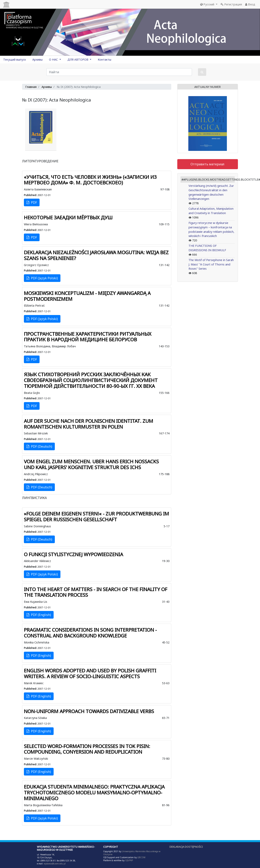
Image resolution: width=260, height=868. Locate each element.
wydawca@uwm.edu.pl (55, 864)
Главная (31, 87)
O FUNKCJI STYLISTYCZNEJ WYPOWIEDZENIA (73, 554)
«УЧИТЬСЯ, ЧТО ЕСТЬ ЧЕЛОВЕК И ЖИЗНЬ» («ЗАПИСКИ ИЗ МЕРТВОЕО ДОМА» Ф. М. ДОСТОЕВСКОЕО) (90, 180)
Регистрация (231, 4)
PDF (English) (39, 615)
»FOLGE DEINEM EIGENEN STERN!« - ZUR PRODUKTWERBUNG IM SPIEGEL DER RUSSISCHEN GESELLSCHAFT (96, 516)
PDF (32, 202)
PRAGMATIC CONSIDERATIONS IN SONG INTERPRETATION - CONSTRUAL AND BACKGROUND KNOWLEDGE (90, 633)
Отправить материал (207, 164)
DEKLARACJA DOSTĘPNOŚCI (186, 847)
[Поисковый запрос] (119, 72)
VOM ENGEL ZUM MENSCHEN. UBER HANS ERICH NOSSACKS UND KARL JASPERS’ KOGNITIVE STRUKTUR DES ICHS (91, 464)
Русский (208, 4)
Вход (250, 4)
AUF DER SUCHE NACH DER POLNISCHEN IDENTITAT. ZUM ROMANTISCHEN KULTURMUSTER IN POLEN (89, 424)
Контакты (105, 59)
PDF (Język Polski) (42, 278)
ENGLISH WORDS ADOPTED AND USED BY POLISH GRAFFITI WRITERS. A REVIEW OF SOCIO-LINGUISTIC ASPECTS (90, 673)
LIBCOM (141, 857)
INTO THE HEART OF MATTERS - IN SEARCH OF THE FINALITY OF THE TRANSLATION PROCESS (96, 592)
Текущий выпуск (15, 59)
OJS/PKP (129, 860)
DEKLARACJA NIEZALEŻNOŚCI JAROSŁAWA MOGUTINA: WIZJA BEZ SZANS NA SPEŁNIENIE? (96, 255)
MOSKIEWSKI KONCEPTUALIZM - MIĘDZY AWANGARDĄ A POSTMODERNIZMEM (87, 296)
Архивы (37, 59)
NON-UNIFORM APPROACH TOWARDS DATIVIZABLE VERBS (89, 711)
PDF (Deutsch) (39, 446)
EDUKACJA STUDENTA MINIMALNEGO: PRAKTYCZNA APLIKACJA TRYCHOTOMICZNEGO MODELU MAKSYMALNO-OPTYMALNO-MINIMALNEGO (94, 792)
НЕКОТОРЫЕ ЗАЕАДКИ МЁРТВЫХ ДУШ (68, 217)
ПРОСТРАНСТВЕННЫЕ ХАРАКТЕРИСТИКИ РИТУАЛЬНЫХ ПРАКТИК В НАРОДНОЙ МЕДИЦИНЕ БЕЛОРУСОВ (88, 337)
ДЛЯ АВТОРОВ (78, 59)
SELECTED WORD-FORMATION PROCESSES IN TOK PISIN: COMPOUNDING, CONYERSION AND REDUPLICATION (87, 749)
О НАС (54, 59)
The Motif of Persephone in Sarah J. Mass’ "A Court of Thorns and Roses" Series (211, 264)
